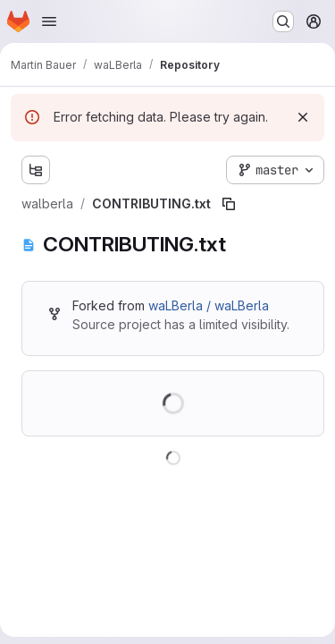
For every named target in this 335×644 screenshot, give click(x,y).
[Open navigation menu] (49, 21)
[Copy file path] (229, 204)
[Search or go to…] (283, 21)
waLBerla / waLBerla (209, 305)
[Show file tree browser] (36, 170)
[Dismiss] (303, 117)
